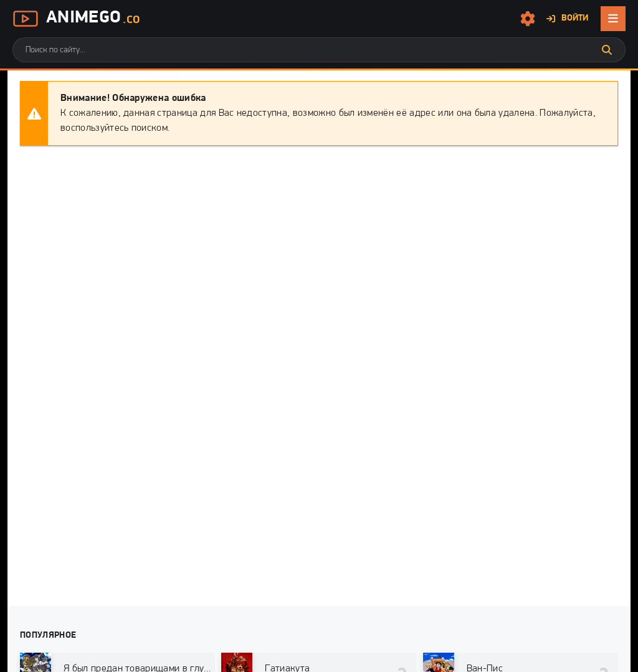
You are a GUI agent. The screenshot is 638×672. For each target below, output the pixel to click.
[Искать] (607, 50)
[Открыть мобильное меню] (613, 19)
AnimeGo (76, 19)
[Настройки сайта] (528, 19)
